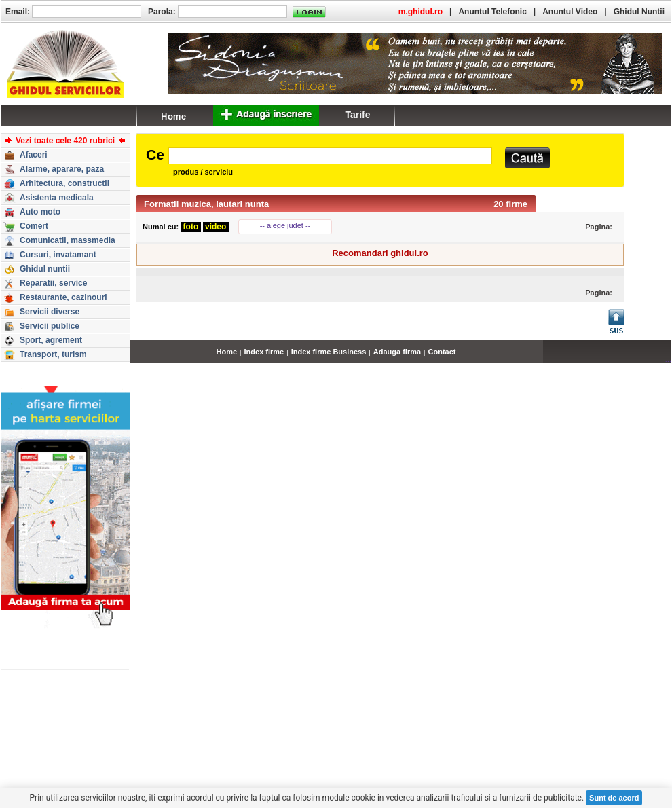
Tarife (357, 115)
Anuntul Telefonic (492, 12)
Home (227, 352)
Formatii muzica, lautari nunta (206, 204)
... (668, 359)
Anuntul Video (570, 12)
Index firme (264, 352)
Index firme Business (329, 352)
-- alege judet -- (285, 225)
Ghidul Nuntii (639, 12)
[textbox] (330, 156)
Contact (442, 352)
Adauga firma (397, 352)
